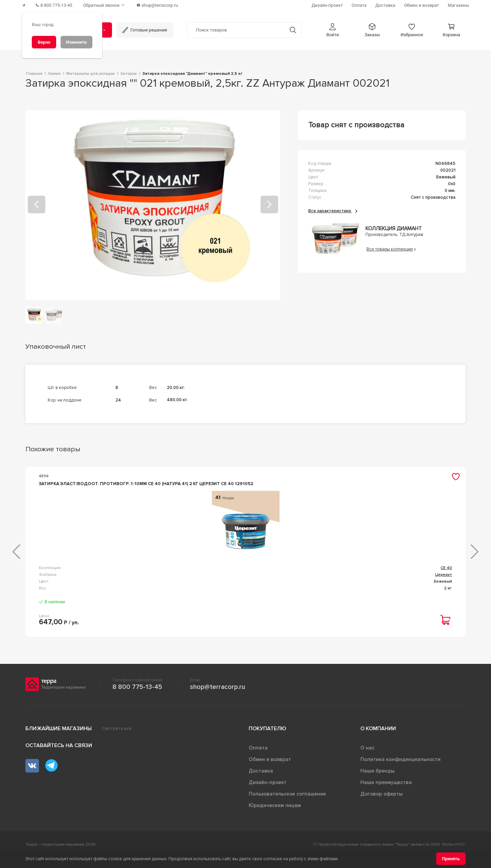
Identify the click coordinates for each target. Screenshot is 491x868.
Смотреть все (117, 739)
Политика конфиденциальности (400, 770)
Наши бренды (377, 781)
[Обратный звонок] (105, 5)
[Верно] (44, 42)
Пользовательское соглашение (287, 804)
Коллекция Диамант (394, 229)
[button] (333, 30)
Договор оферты (382, 804)
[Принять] (451, 859)
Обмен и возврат (270, 770)
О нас (367, 758)
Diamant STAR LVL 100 (280, 578)
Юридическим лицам (275, 816)
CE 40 (146, 578)
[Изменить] (76, 42)
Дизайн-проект (268, 793)
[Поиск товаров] (236, 30)
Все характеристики (333, 211)
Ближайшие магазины (59, 739)
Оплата (258, 758)
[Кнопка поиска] (293, 30)
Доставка (261, 781)
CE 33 (447, 573)
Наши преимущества (386, 793)
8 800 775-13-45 (137, 697)
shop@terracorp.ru (217, 697)
